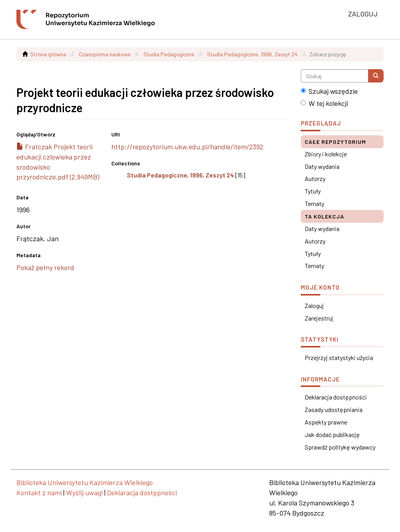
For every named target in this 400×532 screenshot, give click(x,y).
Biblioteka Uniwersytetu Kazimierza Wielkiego (85, 482)
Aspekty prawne (326, 422)
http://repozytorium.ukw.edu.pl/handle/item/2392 (187, 147)
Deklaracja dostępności (336, 397)
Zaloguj (314, 305)
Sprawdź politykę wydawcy (340, 447)
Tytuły (313, 191)
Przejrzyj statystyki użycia (339, 357)
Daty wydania (322, 166)
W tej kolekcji (324, 103)
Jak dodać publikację (332, 434)
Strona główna (48, 54)
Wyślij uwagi (84, 493)
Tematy (314, 203)
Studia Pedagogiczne (169, 54)
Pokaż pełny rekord (45, 267)
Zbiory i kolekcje (326, 154)
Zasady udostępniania (334, 409)
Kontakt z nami (39, 493)
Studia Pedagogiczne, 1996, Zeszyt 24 (252, 54)
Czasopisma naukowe (105, 54)
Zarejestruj (319, 318)
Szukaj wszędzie (329, 91)
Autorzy (315, 178)
